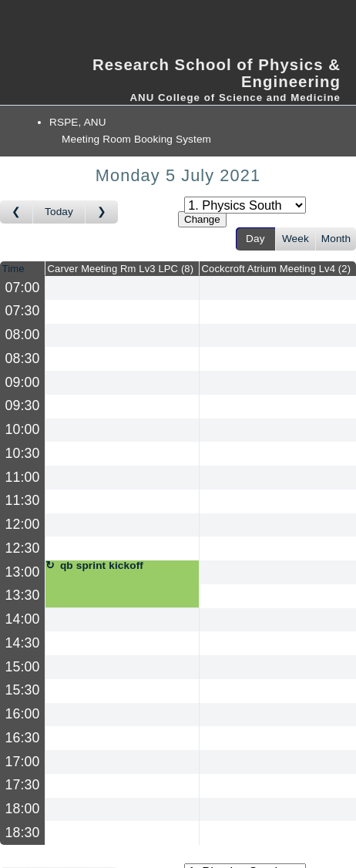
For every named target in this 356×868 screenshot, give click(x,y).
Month (336, 239)
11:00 (23, 477)
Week (296, 239)
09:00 (23, 382)
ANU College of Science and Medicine (235, 98)
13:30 (23, 595)
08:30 (23, 358)
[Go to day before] (17, 212)
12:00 (23, 524)
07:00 (23, 288)
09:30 (23, 405)
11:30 (23, 500)
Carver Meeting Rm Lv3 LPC (121, 269)
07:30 (23, 311)
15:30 (23, 690)
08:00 (23, 335)
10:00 (23, 429)
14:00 (23, 619)
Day (255, 239)
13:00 (23, 572)
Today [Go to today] (59, 212)
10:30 (23, 453)
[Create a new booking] (122, 288)
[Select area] (245, 205)
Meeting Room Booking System (136, 139)
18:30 (23, 833)
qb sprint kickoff (102, 566)
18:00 (23, 809)
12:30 (23, 548)
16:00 (23, 714)
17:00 (23, 762)
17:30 (23, 785)
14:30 (23, 643)
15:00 (23, 667)
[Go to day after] (102, 212)
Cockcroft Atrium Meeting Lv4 (277, 269)
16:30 (23, 738)
